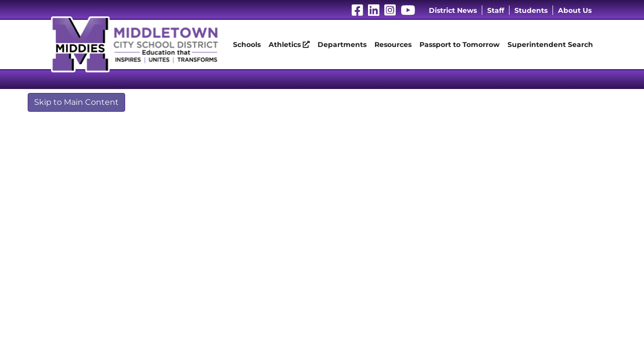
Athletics (289, 44)
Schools (247, 44)
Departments (342, 44)
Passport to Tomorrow (460, 44)
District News (453, 10)
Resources (393, 44)
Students (531, 10)
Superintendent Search (550, 44)
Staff (496, 10)
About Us (575, 10)
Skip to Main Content (76, 102)
